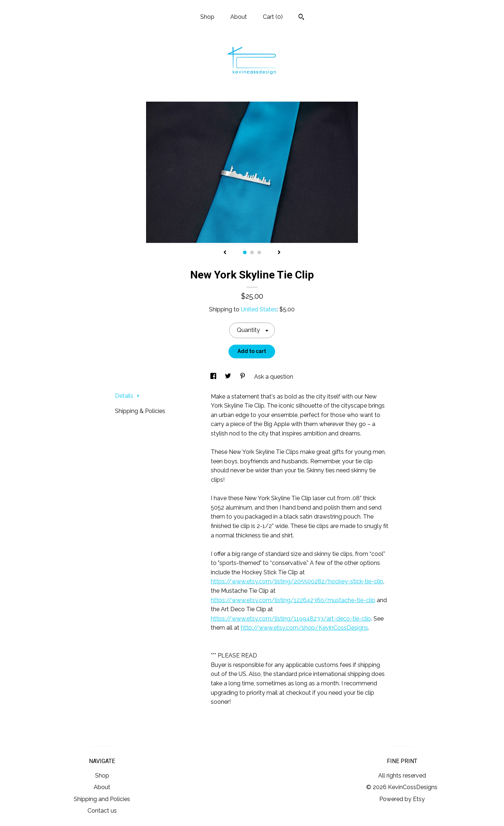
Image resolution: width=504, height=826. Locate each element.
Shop (207, 17)
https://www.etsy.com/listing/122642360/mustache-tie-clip (293, 600)
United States (259, 309)
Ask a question (274, 377)
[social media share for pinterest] (243, 377)
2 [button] (252, 252)
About (239, 17)
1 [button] (245, 252)
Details (127, 396)
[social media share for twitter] (229, 377)
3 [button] (259, 252)
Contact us (102, 811)
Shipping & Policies (140, 411)
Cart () (273, 17)
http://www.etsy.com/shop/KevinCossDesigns (304, 628)
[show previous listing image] (225, 253)
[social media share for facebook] (214, 377)
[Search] (301, 18)
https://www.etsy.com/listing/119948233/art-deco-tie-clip (291, 619)
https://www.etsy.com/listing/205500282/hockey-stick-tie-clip (297, 581)
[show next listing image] (279, 253)
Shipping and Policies (102, 799)
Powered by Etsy (402, 799)
